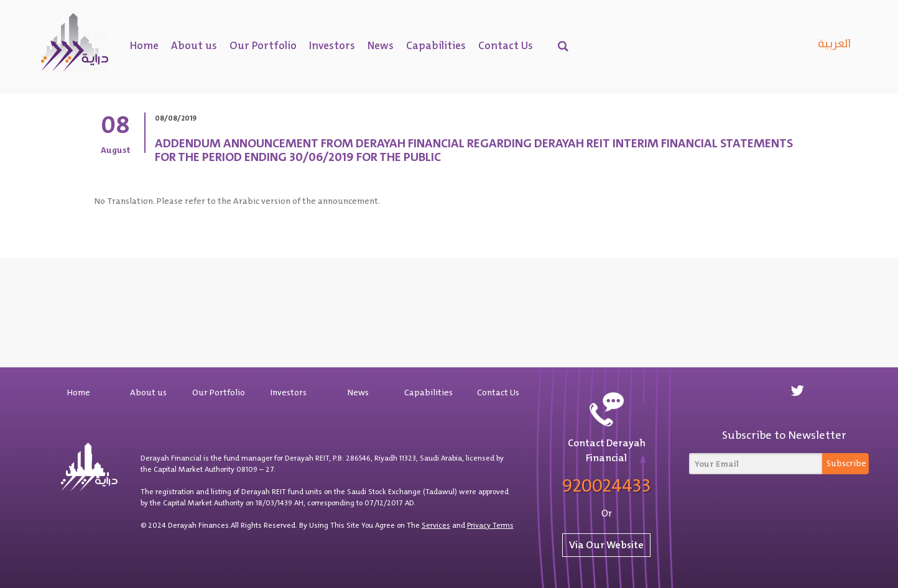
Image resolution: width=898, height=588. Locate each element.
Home (144, 45)
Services (436, 525)
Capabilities (436, 45)
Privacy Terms (490, 525)
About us (194, 45)
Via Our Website (606, 545)
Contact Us (506, 45)
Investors (332, 45)
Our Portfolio (263, 45)
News (381, 45)
